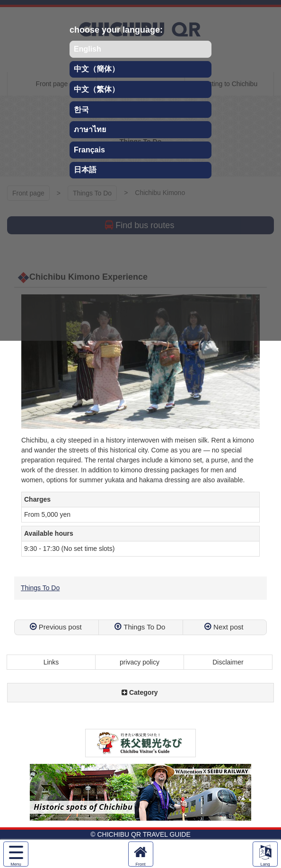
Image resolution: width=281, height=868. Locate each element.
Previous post (60, 627)
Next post (228, 627)
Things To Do (40, 588)
